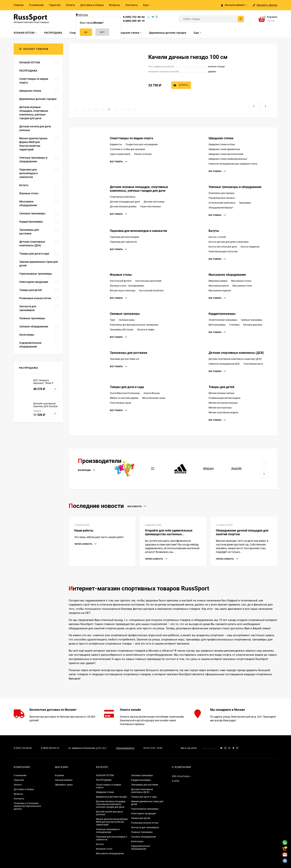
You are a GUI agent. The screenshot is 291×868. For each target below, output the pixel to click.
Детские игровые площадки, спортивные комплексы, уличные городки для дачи (139, 189)
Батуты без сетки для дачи (223, 247)
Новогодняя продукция (143, 814)
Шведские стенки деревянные (224, 149)
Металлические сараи (154, 398)
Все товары (118, 162)
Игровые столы (121, 275)
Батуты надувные (250, 247)
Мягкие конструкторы (220, 408)
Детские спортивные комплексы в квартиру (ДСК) (235, 359)
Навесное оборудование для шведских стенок (233, 164)
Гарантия (55, 5)
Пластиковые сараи (120, 403)
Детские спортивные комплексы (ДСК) (236, 353)
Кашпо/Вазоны (152, 393)
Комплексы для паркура (221, 193)
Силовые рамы (127, 320)
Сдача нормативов (120, 154)
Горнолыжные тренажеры (145, 809)
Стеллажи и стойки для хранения (127, 149)
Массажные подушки (220, 291)
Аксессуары (137, 841)
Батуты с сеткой (217, 237)
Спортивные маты (253, 364)
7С (152, 468)
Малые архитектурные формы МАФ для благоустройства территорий (112, 822)
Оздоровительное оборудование (140, 847)
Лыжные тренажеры (142, 832)
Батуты (214, 231)
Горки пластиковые (150, 207)
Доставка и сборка (92, 5)
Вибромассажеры (218, 281)
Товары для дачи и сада (127, 387)
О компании (36, 5)
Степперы (234, 325)
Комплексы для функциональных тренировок (134, 325)
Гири (112, 320)
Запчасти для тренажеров (145, 827)
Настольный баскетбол (151, 291)
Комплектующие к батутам (223, 252)
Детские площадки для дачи (125, 202)
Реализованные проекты (222, 198)
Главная (19, 5)
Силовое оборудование (143, 837)
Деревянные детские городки (111, 797)
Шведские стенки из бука (222, 144)
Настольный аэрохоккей (148, 281)
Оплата (70, 5)
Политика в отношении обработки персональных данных (27, 806)
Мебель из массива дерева (124, 398)
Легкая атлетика (143, 154)
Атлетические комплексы (222, 203)
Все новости (137, 506)
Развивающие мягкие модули (224, 398)
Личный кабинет (64, 780)
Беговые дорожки (253, 325)
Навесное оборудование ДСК (224, 364)
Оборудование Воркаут (221, 208)
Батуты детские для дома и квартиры (229, 242)
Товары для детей (221, 387)
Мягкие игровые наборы (221, 393)
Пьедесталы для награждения (142, 144)
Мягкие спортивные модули (223, 413)
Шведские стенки (221, 138)
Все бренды (86, 470)
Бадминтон (116, 144)
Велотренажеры (217, 325)
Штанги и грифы (146, 330)
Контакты (132, 5)
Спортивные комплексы (123, 197)
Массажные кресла (219, 286)
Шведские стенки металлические (226, 154)
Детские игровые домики (123, 207)
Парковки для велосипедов (124, 237)
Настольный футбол (121, 281)
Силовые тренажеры (125, 314)
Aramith (236, 468)
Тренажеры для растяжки (129, 353)
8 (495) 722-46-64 (134, 17)
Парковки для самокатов (123, 242)
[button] (77, 109)
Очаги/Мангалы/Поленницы (125, 393)
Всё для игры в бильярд (122, 291)
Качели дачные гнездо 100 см (188, 57)
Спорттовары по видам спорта (131, 138)
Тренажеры (245, 203)
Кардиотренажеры (222, 314)
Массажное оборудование (227, 275)
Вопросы (115, 5)
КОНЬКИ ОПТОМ (105, 775)
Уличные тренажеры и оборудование (235, 187)
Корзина (59, 775)
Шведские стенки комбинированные (228, 159)
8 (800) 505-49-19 (134, 21)
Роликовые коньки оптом (145, 823)
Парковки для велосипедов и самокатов (138, 231)
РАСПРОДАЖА (104, 780)
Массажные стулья (241, 281)
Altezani (208, 468)
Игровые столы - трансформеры (127, 286)
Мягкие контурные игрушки (223, 403)
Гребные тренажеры (252, 320)
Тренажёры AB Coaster (122, 330)
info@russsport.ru (125, 748)
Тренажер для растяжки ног (125, 359)
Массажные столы (242, 286)
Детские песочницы (154, 202)
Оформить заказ (64, 785)
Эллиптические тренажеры (223, 320)
